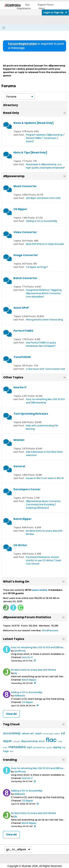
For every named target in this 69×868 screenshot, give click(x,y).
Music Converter (25, 186)
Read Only (11, 113)
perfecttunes (39, 748)
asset (38, 733)
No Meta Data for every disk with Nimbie (34, 670)
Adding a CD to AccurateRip (42, 221)
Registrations (24, 8)
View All (11, 714)
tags (6, 751)
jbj (16, 673)
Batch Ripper (23, 519)
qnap (49, 748)
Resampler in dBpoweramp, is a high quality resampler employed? (45, 166)
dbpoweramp (29, 741)
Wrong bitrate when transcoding (44, 320)
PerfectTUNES (23, 331)
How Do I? (20, 387)
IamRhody (20, 651)
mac (5, 748)
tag (64, 748)
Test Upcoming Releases (31, 414)
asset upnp (48, 734)
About (42, 8)
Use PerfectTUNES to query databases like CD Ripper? (41, 344)
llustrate (12, 5)
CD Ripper (20, 209)
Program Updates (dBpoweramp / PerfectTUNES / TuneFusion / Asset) (45, 138)
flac (51, 740)
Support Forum (46, 5)
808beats (20, 696)
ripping (57, 747)
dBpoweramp (14, 176)
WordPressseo (50, 630)
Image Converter (26, 255)
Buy (28, 5)
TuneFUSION (22, 357)
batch (57, 734)
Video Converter (25, 232)
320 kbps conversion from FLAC (43, 198)
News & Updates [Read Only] (33, 123)
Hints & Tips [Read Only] (30, 152)
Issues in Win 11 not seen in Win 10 (45, 478)
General (19, 466)
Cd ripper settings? (37, 267)
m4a (60, 741)
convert (16, 741)
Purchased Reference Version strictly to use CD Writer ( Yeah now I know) (44, 560)
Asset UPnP (21, 308)
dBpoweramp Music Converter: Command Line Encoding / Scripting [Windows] (43, 504)
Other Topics (13, 377)
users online (39, 590)
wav (11, 751)
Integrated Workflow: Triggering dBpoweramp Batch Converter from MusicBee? (44, 293)
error (42, 741)
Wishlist (19, 440)
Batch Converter (25, 278)
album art (28, 733)
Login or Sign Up (55, 12)
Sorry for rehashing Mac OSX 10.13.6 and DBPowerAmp (45, 401)
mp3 (29, 747)
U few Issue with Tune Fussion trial (45, 369)
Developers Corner (27, 489)
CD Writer (20, 545)
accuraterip (12, 733)
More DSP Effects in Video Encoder (45, 244)
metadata (17, 747)
